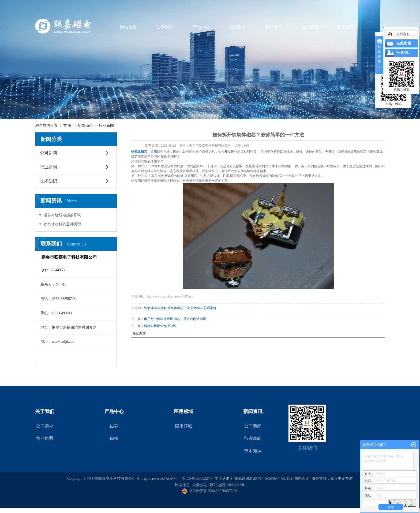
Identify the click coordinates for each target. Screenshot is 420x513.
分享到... (404, 53)
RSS (231, 485)
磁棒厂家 (277, 479)
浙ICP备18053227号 (198, 479)
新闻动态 (273, 27)
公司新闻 (48, 153)
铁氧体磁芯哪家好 (204, 308)
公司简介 (45, 426)
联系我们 (346, 27)
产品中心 (201, 27)
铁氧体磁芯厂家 (179, 308)
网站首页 (128, 27)
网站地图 (217, 485)
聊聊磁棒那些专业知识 (160, 326)
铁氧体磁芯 (244, 479)
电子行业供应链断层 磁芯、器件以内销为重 (175, 319)
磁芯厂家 (261, 479)
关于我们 (165, 27)
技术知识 (48, 181)
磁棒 (114, 438)
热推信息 (182, 485)
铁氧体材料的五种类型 (62, 224)
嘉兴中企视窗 (342, 479)
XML (241, 485)
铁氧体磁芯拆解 (155, 308)
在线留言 (310, 27)
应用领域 (237, 27)
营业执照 (45, 438)
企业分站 (200, 485)
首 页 (67, 126)
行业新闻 (106, 126)
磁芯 (114, 426)
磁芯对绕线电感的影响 (62, 215)
